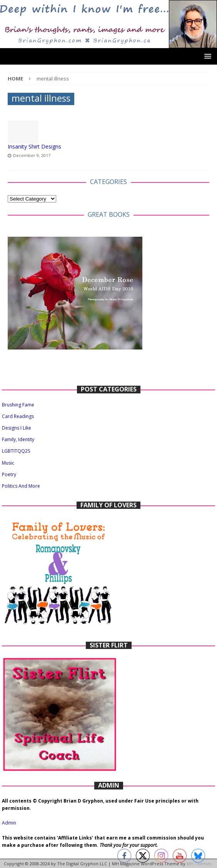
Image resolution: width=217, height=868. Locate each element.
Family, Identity (18, 439)
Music (8, 463)
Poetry (9, 474)
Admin (9, 823)
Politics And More (21, 486)
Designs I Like (17, 428)
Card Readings (18, 416)
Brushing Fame (18, 405)
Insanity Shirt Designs (34, 146)
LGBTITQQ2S (16, 451)
